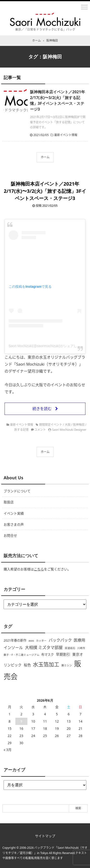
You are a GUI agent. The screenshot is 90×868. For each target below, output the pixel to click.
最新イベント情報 (66, 135)
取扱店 (9, 502)
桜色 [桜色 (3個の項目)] (27, 665)
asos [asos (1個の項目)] (31, 641)
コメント (40, 430)
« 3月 (8, 750)
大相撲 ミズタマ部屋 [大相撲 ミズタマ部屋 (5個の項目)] (44, 647)
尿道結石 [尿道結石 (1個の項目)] (70, 648)
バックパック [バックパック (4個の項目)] (60, 640)
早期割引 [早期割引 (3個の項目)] (63, 654)
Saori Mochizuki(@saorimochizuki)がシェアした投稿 (48, 346)
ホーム (45, 157)
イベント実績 (14, 513)
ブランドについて (17, 491)
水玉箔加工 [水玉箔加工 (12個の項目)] (46, 664)
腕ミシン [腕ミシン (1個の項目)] (67, 665)
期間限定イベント (51, 425)
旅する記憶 (21, 430)
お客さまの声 (14, 524)
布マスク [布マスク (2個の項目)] (48, 655)
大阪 (68, 425)
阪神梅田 (79, 425)
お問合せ (10, 535)
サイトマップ (45, 836)
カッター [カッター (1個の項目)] (41, 641)
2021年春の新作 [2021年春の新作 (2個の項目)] (15, 640)
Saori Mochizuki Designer (69, 430)
